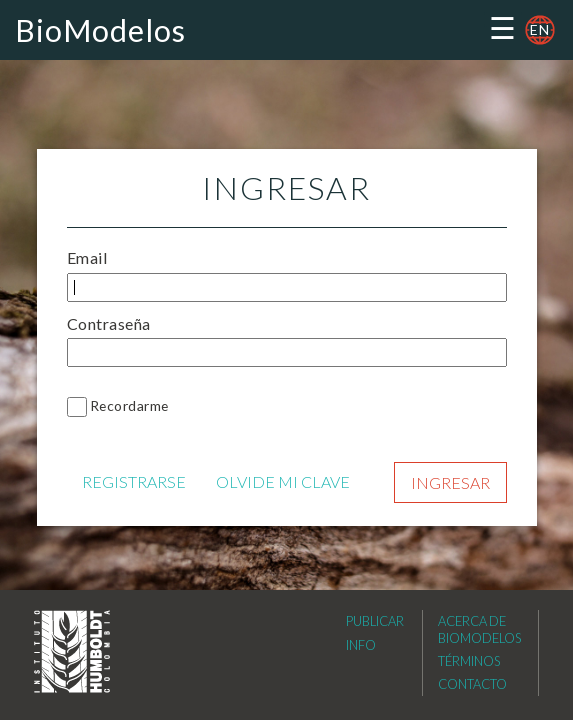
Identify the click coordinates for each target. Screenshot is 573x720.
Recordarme (129, 405)
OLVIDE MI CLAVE (283, 481)
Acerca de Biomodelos (479, 629)
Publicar (375, 621)
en (540, 29)
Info (361, 645)
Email (87, 257)
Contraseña (109, 323)
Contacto (472, 684)
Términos (469, 661)
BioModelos (100, 30)
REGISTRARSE (134, 481)
